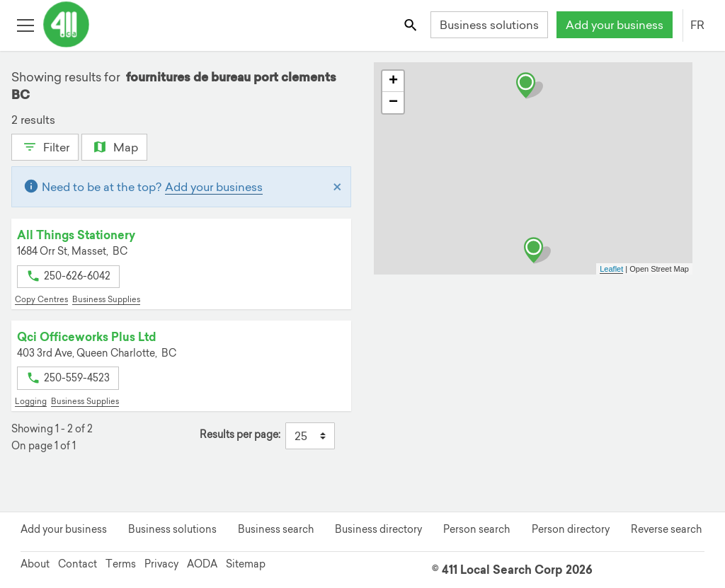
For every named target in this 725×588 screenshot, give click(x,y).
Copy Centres (41, 299)
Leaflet (611, 269)
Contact (78, 564)
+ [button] (393, 81)
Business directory (378, 529)
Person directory (571, 529)
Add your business (615, 25)
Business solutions (489, 25)
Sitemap (246, 564)
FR (697, 25)
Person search (476, 529)
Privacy (161, 564)
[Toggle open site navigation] (25, 24)
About (35, 564)
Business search (276, 529)
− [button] (393, 103)
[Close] (337, 187)
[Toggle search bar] (412, 24)
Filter (45, 146)
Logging (31, 401)
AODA (202, 564)
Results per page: (240, 435)
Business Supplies (106, 299)
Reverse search (666, 529)
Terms (121, 564)
